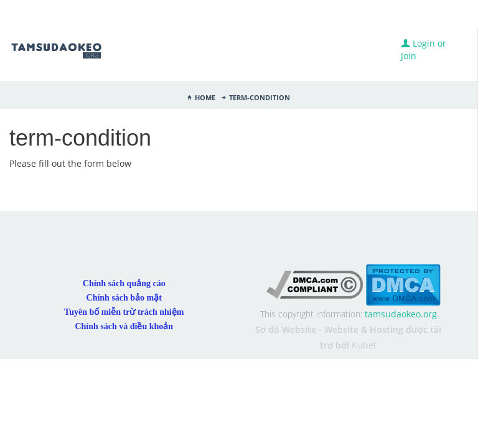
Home (205, 96)
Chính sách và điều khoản (124, 262)
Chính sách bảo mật (124, 234)
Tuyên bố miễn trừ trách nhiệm (124, 248)
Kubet (364, 281)
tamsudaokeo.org (401, 250)
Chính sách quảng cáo (124, 219)
